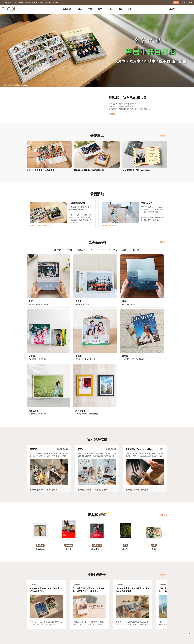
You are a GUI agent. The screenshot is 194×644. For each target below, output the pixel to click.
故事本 (89, 413)
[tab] (80, 9)
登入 (184, 2)
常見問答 (66, 618)
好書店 (99, 618)
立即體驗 (113, 114)
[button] (40, 453)
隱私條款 (66, 625)
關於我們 (83, 618)
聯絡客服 (66, 621)
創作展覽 (30, 621)
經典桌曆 (145, 413)
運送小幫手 (48, 618)
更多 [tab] (130, 9)
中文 (164, 640)
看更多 (164, 136)
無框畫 (55, 413)
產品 (80, 9)
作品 (100, 9)
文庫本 (41, 413)
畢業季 (67, 9)
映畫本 (137, 413)
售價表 (46, 621)
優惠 (120, 9)
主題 (90, 9)
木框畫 (48, 413)
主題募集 (30, 618)
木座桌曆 (97, 413)
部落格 (82, 621)
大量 (110, 9)
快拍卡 (104, 413)
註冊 (176, 2)
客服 (190, 2)
